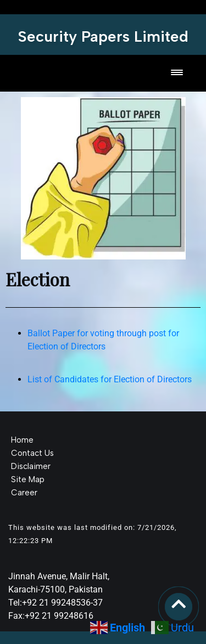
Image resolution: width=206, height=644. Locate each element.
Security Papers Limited (103, 36)
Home (22, 440)
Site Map (28, 479)
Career (24, 493)
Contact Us (32, 453)
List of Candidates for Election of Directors (110, 379)
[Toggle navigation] (177, 73)
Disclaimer (31, 466)
